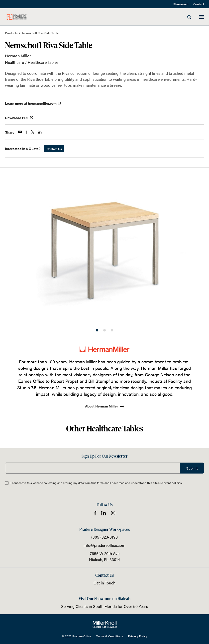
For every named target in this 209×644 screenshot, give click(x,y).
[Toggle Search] (189, 17)
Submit (192, 468)
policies (177, 483)
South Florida (105, 606)
